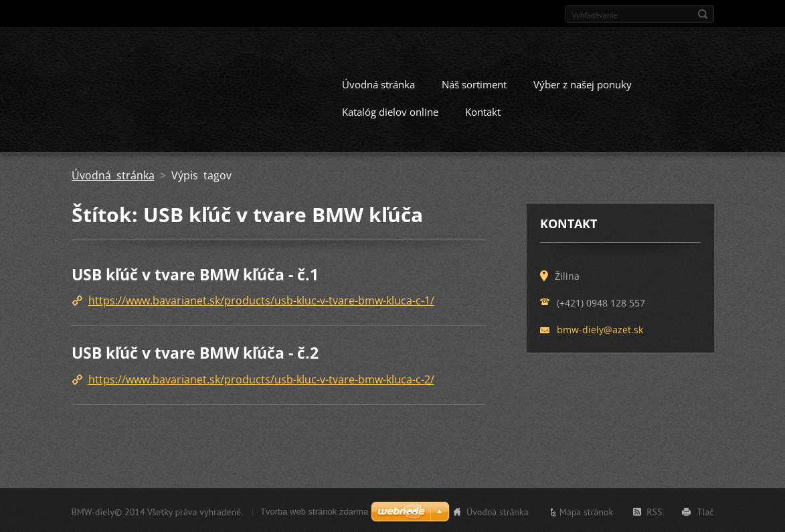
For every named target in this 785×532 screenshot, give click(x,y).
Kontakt (483, 110)
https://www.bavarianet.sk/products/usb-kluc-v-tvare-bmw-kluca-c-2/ (261, 378)
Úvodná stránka (378, 83)
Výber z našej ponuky (583, 83)
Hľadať (703, 14)
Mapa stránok (587, 511)
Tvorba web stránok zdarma (314, 510)
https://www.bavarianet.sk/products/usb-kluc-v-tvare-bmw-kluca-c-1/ (261, 300)
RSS (654, 511)
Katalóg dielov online (390, 110)
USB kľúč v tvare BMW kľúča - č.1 (195, 273)
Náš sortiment (474, 83)
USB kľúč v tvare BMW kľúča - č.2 (195, 352)
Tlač (705, 511)
